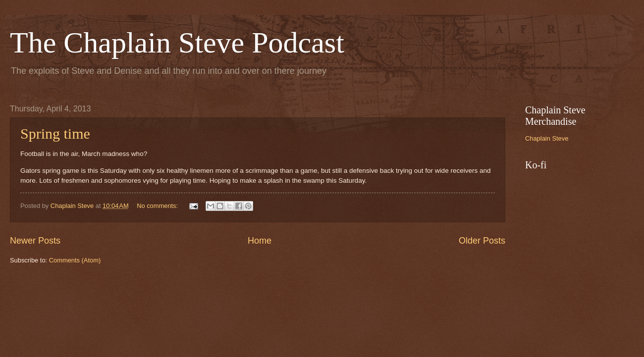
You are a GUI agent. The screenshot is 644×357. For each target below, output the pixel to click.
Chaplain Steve (547, 138)
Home (260, 241)
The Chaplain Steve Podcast (177, 43)
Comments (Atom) (75, 260)
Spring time (55, 133)
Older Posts (482, 241)
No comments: (158, 206)
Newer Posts (35, 241)
